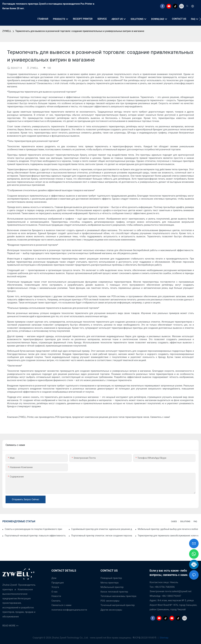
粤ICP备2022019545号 (145, 638)
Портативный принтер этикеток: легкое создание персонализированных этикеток (102, 536)
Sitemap (164, 638)
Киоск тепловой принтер (114, 592)
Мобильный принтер (112, 587)
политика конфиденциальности (69, 610)
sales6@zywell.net (182, 591)
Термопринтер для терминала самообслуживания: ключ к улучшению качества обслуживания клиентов (168, 536)
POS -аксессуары (110, 601)
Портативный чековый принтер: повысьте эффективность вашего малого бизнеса (35, 536)
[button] (200, 19)
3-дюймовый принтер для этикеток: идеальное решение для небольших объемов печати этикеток (102, 529)
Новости (56, 596)
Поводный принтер (111, 578)
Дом (54, 578)
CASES (174, 521)
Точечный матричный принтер (118, 605)
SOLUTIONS (185, 521)
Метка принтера (110, 583)
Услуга (55, 587)
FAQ (195, 521)
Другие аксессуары (111, 610)
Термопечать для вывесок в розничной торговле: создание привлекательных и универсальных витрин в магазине (80, 31)
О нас (54, 592)
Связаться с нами (61, 605)
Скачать (56, 601)
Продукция (58, 583)
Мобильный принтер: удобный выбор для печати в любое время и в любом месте (168, 529)
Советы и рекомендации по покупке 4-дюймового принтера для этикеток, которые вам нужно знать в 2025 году (33, 529)
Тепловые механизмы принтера (119, 596)
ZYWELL (7, 31)
